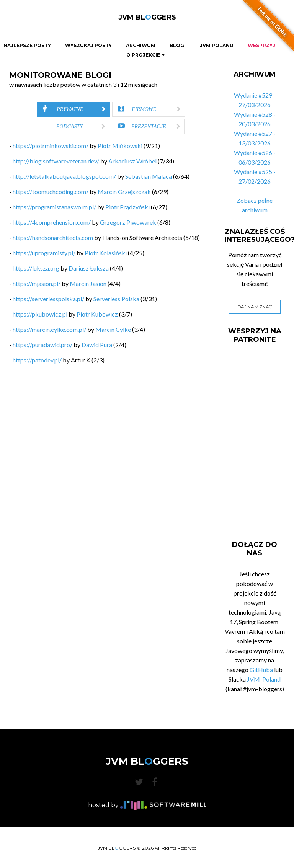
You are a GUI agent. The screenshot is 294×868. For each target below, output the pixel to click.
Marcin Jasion (88, 283)
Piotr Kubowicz (97, 314)
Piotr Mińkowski (120, 146)
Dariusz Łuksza (89, 268)
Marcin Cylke (113, 329)
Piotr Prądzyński (127, 207)
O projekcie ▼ (146, 55)
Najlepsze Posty (27, 46)
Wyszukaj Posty (88, 46)
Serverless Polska (116, 299)
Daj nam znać (255, 307)
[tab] (73, 109)
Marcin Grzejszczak (124, 192)
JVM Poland (217, 46)
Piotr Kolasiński (106, 253)
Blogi (178, 46)
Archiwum (141, 46)
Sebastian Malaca (149, 176)
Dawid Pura (97, 345)
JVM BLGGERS (147, 17)
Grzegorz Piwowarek (128, 222)
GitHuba (261, 670)
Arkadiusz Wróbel (132, 161)
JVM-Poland (264, 679)
